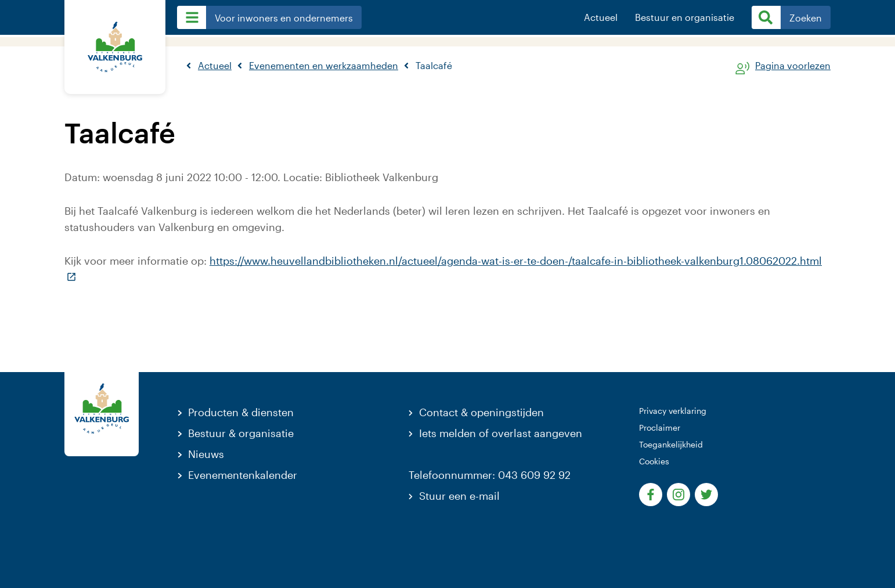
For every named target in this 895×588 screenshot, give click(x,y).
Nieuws (206, 454)
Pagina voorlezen (793, 66)
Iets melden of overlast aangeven (501, 433)
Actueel (601, 17)
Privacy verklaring (673, 411)
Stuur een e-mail (459, 496)
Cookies (654, 461)
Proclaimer (660, 428)
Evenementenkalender (243, 475)
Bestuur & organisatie (241, 433)
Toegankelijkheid (671, 444)
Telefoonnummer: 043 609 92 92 (490, 475)
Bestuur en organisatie (685, 17)
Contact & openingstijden (481, 412)
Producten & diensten (241, 412)
